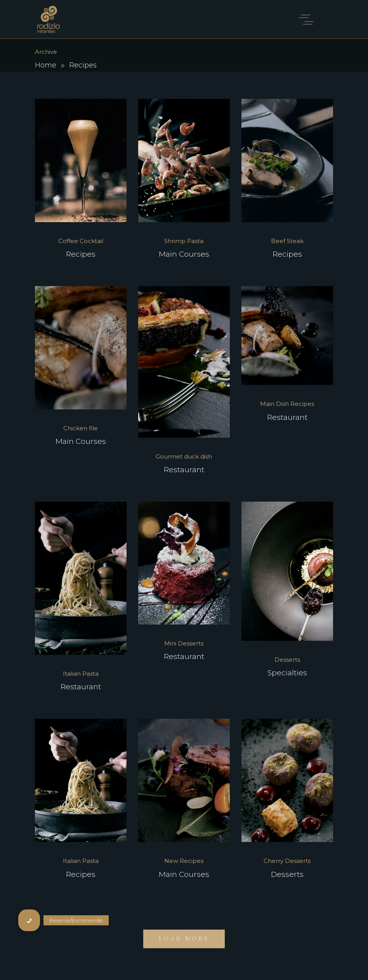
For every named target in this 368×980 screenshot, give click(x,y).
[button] (29, 920)
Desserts (287, 874)
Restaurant (184, 470)
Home (46, 65)
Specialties (287, 673)
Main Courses (184, 254)
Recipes (81, 254)
